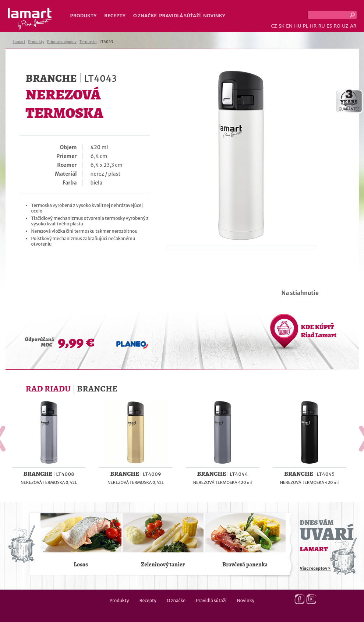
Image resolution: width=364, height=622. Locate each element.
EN (289, 26)
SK (282, 26)
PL (306, 26)
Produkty (84, 16)
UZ (345, 26)
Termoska (88, 42)
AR (353, 26)
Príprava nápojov (62, 42)
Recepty (115, 16)
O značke (145, 16)
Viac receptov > (315, 568)
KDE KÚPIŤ (319, 331)
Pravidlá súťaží (180, 16)
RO (337, 26)
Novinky (214, 16)
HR (313, 26)
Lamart (30, 19)
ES (329, 26)
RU (322, 26)
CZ (274, 26)
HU (298, 26)
